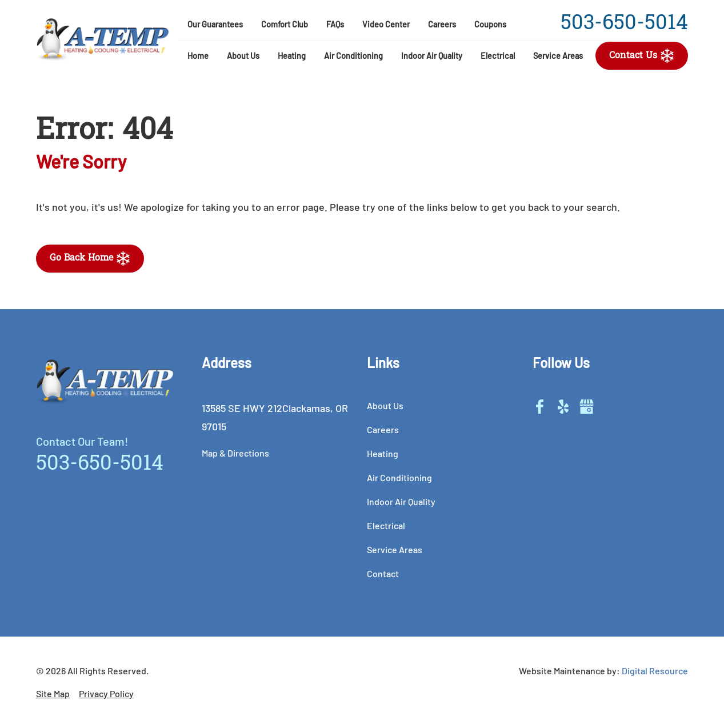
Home (198, 56)
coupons (490, 24)
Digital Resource (655, 671)
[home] (103, 40)
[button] (243, 56)
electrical (498, 56)
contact (383, 573)
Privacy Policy (106, 693)
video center (386, 24)
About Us (243, 56)
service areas (558, 56)
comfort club (285, 24)
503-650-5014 (624, 24)
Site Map (53, 693)
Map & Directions (235, 453)
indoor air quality (401, 501)
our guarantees (215, 24)
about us (385, 405)
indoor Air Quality (432, 56)
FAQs (335, 24)
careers (442, 24)
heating (292, 56)
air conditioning (353, 56)
